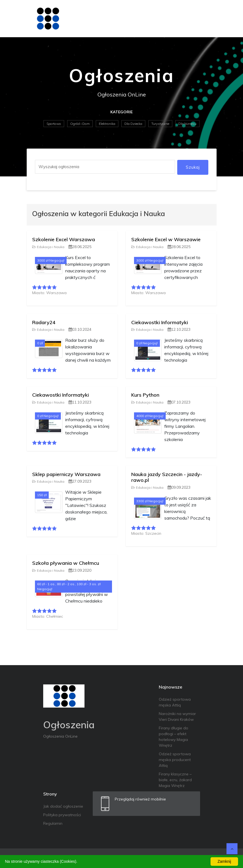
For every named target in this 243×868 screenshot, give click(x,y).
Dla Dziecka (133, 124)
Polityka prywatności (62, 815)
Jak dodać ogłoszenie (63, 806)
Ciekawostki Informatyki (160, 322)
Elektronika (107, 124)
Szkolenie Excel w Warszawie (166, 239)
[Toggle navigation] (209, 18)
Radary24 (44, 322)
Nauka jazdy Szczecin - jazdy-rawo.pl (167, 477)
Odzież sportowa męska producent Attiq (175, 760)
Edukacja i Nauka (48, 247)
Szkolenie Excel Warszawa (64, 239)
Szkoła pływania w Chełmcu (66, 563)
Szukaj (193, 167)
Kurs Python (145, 395)
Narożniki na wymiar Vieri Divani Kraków (177, 717)
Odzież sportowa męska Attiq (175, 702)
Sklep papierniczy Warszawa (66, 474)
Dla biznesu (187, 124)
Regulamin (53, 823)
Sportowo (54, 124)
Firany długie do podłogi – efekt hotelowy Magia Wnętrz (174, 737)
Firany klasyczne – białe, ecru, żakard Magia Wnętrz (175, 780)
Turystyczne (160, 124)
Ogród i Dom (80, 124)
